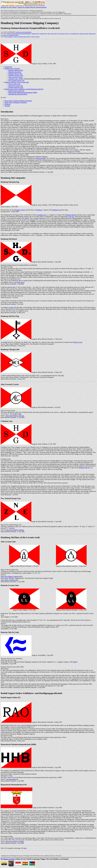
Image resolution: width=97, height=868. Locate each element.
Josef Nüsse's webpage (8, 580)
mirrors (38, 37)
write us (33, 37)
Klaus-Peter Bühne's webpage (15, 416)
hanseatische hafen (13, 35)
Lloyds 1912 (13, 307)
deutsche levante (84, 34)
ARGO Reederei (41, 158)
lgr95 (75, 662)
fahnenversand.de (9, 859)
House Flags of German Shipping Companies (18, 101)
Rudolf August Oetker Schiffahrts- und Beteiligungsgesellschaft (24, 89)
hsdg (49, 34)
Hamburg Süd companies (12, 69)
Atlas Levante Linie (14, 84)
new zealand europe (74, 34)
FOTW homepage (9, 37)
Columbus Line (56, 210)
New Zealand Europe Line (16, 81)
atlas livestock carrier (63, 34)
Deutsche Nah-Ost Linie (16, 87)
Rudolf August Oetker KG (16, 91)
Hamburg (7, 104)
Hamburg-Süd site (71, 215)
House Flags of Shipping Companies (16, 102)
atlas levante (54, 34)
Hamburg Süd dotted (15, 72)
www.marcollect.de (12, 779)
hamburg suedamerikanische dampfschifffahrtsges (19, 34)
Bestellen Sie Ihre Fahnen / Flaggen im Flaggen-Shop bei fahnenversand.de (24, 7)
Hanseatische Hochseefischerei (18, 94)
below (27, 218)
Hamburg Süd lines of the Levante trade (17, 82)
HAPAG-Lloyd (78, 342)
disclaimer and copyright (24, 37)
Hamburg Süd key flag (15, 74)
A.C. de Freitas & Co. (18, 282)
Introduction (8, 67)
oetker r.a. (5, 35)
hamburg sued (35, 34)
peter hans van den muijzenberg (24, 32)
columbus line (43, 34)
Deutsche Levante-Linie (16, 86)
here (71, 151)
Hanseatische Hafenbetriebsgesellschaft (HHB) (23, 93)
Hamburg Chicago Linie (16, 75)
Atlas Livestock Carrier (15, 77)
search (15, 37)
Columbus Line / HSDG (16, 79)
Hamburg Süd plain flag (16, 70)
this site (72, 217)
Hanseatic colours (20, 210)
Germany (7, 106)
